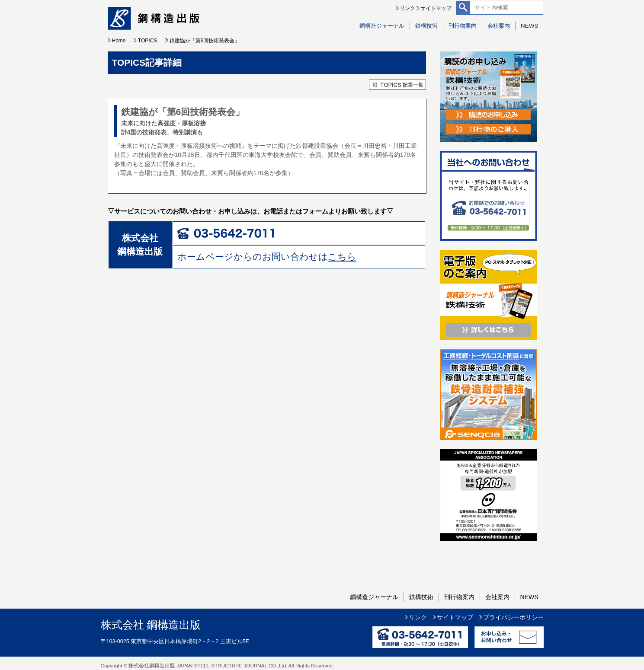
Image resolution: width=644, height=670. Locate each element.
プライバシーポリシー (513, 617)
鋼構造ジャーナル (382, 26)
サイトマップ (436, 8)
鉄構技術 (426, 26)
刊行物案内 (463, 26)
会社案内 (499, 26)
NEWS (529, 26)
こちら (342, 257)
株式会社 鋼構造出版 (151, 625)
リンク (407, 8)
